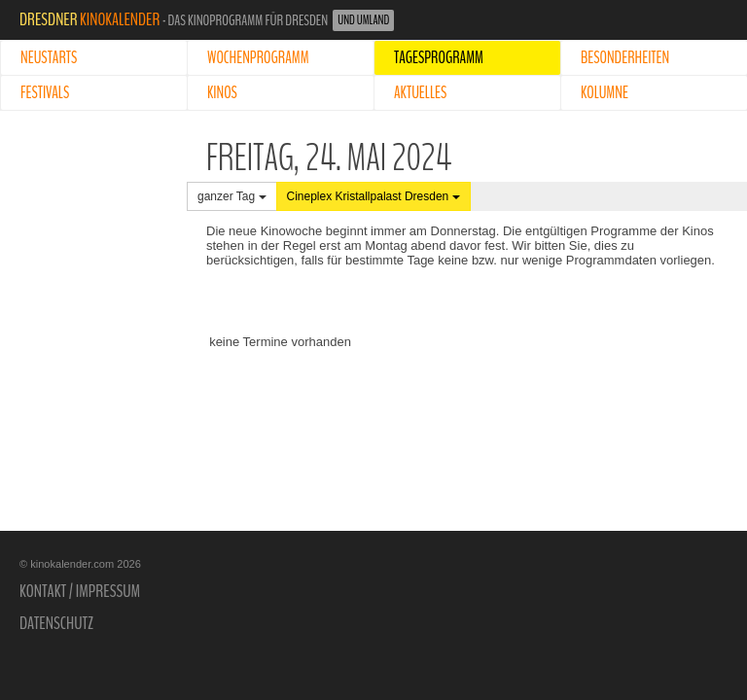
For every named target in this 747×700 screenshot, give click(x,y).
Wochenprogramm (258, 58)
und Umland (363, 20)
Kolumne (605, 93)
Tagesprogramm (439, 58)
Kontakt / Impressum (80, 591)
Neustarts (49, 58)
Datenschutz (56, 623)
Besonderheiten (625, 58)
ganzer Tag (232, 196)
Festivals (45, 93)
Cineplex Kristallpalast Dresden (373, 196)
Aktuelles (420, 93)
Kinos (222, 93)
